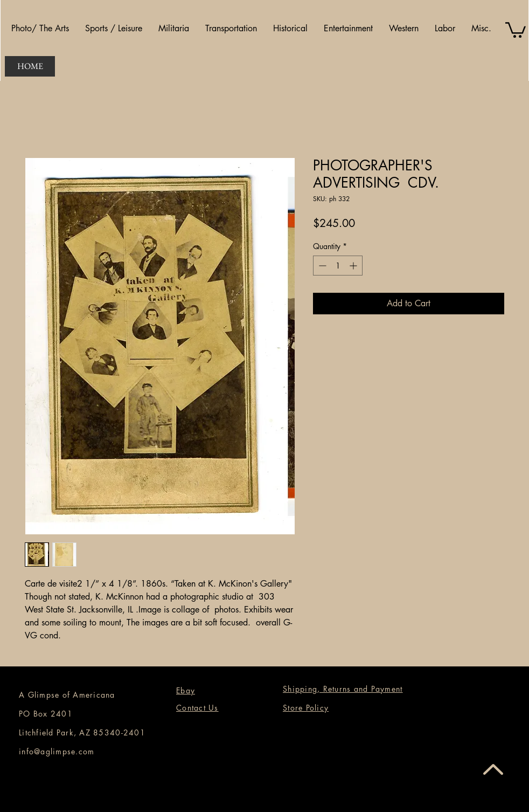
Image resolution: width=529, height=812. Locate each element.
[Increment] (354, 266)
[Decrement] (321, 266)
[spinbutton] (338, 266)
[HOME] (30, 66)
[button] (40, 29)
